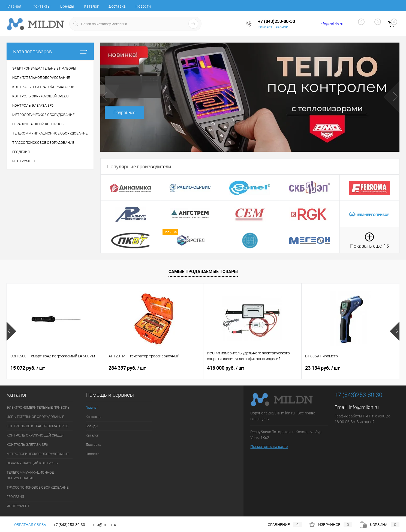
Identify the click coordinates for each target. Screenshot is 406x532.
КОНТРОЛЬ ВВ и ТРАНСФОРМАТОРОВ (37, 426)
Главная (14, 6)
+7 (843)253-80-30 (69, 525)
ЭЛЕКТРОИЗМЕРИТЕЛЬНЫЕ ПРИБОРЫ (38, 407)
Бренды (67, 6)
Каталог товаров (50, 51)
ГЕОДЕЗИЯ (15, 497)
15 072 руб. (28, 368)
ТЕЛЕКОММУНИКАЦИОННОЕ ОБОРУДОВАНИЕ (30, 475)
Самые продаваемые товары (203, 272)
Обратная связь (26, 525)
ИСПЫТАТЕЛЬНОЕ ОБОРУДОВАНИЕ (35, 417)
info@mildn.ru (331, 24)
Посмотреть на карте (269, 447)
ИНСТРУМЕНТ (18, 506)
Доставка (117, 6)
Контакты (42, 6)
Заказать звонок (273, 27)
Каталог (91, 6)
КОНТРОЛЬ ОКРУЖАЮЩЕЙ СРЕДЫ (35, 435)
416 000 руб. (226, 368)
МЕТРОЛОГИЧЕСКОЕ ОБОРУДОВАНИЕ (38, 454)
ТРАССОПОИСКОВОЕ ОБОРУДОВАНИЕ (37, 487)
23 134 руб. (322, 368)
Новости (143, 6)
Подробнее (124, 113)
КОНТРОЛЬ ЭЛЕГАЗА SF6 (27, 445)
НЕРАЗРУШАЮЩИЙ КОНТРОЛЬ (32, 463)
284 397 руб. (127, 368)
